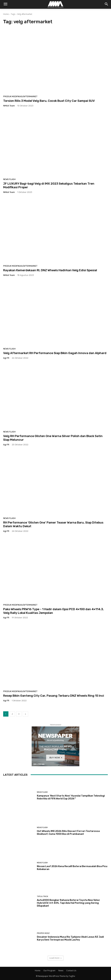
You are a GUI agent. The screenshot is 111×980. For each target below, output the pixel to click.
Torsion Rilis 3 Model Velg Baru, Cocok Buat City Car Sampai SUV (49, 101)
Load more (56, 958)
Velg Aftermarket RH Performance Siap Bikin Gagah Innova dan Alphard (55, 353)
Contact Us (71, 971)
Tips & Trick (43, 896)
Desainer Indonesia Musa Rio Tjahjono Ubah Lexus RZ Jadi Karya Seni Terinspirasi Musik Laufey (70, 938)
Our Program (49, 971)
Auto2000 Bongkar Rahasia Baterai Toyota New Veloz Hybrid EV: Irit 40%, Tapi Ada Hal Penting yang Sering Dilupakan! (68, 903)
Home (6, 14)
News (61, 971)
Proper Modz (43, 933)
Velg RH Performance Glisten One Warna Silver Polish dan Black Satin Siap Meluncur (53, 438)
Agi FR (6, 358)
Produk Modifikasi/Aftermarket (20, 96)
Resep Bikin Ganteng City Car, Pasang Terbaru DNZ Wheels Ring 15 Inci (54, 696)
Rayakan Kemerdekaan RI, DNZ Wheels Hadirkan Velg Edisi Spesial (50, 270)
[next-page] (25, 714)
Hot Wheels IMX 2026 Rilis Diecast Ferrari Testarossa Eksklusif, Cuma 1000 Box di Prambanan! (68, 833)
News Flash (9, 179)
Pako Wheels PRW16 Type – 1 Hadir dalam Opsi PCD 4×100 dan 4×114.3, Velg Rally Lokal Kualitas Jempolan (53, 611)
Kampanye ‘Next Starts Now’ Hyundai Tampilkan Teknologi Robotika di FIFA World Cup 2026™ (71, 797)
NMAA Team (9, 106)
